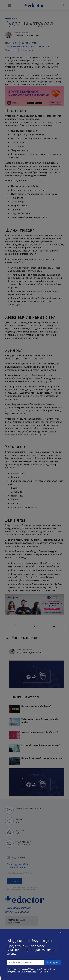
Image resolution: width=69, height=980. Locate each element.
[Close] (61, 932)
